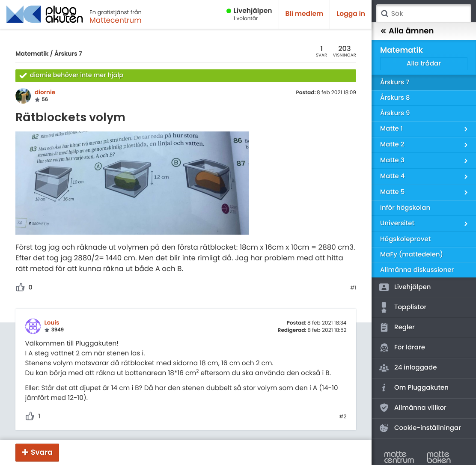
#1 (353, 288)
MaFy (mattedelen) (412, 255)
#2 (343, 417)
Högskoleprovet (405, 239)
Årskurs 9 (395, 113)
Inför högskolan (405, 208)
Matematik (32, 54)
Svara (42, 452)
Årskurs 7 (68, 54)
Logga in (351, 14)
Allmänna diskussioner (417, 270)
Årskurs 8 (395, 98)
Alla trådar (424, 64)
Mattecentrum (116, 20)
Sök (384, 14)
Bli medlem (305, 14)
